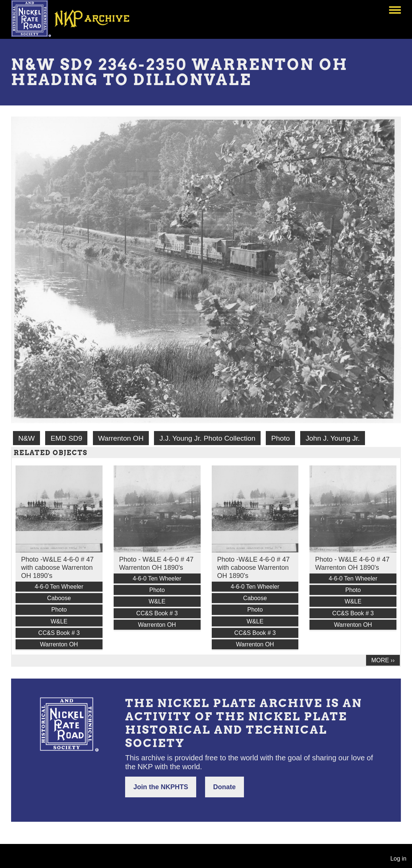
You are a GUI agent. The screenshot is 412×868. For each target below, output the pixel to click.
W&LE (59, 621)
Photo (281, 438)
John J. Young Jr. (333, 438)
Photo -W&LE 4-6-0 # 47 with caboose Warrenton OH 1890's (57, 568)
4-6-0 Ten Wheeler (59, 587)
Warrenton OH (121, 438)
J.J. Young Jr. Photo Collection (207, 438)
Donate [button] (225, 787)
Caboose (59, 598)
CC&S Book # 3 (59, 633)
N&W (26, 438)
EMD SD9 (66, 438)
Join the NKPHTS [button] (161, 787)
